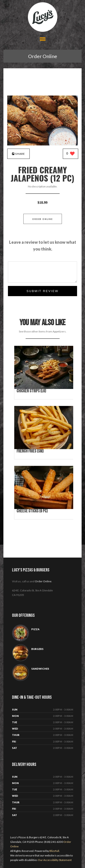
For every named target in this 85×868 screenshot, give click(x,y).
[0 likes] (71, 154)
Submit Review (42, 291)
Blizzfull (54, 851)
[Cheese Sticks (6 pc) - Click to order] (45, 508)
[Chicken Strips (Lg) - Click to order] (45, 388)
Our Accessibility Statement (55, 860)
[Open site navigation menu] (43, 40)
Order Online (43, 56)
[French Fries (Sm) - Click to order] (45, 448)
